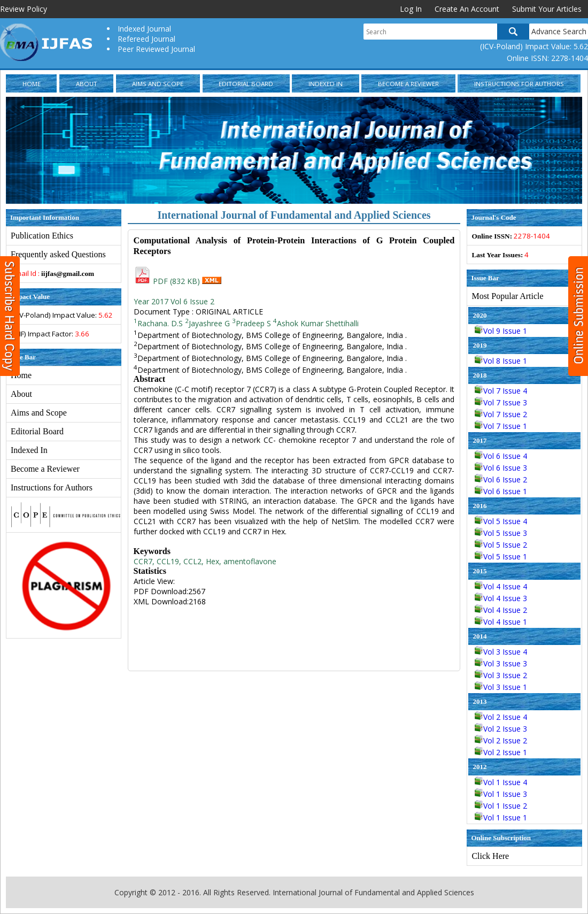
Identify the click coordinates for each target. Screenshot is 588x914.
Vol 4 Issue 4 (501, 586)
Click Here (490, 856)
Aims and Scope (158, 84)
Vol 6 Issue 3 (501, 468)
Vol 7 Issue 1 (501, 426)
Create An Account (467, 9)
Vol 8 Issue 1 (501, 361)
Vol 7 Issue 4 (501, 391)
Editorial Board (246, 84)
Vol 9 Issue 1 (501, 331)
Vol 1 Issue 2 (501, 806)
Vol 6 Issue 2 (501, 479)
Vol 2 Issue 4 (501, 717)
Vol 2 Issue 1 (501, 752)
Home (32, 84)
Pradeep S (252, 323)
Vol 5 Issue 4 (501, 521)
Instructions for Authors (519, 84)
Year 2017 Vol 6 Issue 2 (174, 301)
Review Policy (24, 9)
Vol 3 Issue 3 (501, 663)
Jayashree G (207, 323)
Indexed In (326, 84)
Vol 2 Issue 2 (501, 740)
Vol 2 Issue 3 (501, 729)
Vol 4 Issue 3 (501, 598)
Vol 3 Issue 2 (501, 675)
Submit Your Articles (547, 9)
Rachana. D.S (158, 323)
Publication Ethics (42, 236)
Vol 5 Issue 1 (501, 556)
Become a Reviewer (408, 84)
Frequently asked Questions (58, 254)
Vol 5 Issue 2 (501, 545)
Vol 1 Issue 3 (501, 794)
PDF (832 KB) (168, 281)
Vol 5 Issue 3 (501, 533)
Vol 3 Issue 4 (501, 652)
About (87, 84)
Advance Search (559, 31)
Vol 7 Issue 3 (501, 402)
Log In (411, 9)
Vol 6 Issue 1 (501, 491)
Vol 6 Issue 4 (501, 456)
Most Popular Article (507, 296)
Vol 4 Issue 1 (501, 622)
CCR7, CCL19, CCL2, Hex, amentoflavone (205, 561)
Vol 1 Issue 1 (501, 817)
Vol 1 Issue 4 (501, 782)
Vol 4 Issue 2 (501, 610)
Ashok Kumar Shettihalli (316, 323)
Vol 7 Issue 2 (501, 414)
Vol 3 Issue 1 (501, 687)
